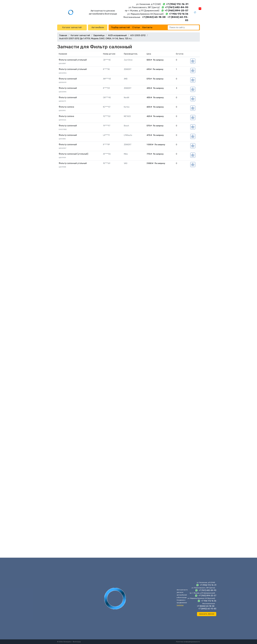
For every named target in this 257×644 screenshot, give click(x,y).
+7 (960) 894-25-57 (176, 11)
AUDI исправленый (117, 35)
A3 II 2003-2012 (138, 35)
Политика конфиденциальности (188, 642)
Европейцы (99, 35)
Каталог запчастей (72, 27)
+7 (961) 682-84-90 (177, 7)
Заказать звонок (207, 614)
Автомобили (98, 27)
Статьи (136, 27)
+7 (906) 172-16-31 (177, 4)
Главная (63, 35)
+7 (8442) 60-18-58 (154, 17)
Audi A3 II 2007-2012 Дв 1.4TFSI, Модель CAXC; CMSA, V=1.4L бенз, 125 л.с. (96, 38)
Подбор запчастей (120, 27)
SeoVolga (180, 605)
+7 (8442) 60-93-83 (207, 609)
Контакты (147, 27)
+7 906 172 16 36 (179, 14)
